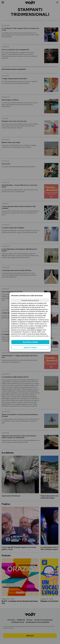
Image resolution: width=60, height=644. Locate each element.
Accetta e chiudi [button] (30, 342)
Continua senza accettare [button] (30, 300)
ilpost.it (39, 330)
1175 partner (31, 328)
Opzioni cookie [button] (30, 348)
